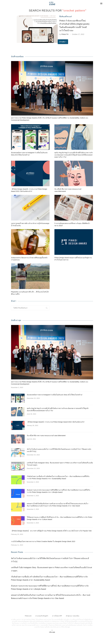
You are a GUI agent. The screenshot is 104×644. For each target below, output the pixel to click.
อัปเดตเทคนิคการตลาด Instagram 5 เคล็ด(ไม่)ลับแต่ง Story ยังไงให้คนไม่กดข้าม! (29, 154)
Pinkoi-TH (65, 34)
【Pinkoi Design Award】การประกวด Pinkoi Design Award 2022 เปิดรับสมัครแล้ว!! (29, 190)
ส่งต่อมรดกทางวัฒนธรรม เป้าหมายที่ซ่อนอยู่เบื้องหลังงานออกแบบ (29, 259)
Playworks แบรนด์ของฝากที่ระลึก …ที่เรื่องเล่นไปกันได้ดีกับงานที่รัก (30, 293)
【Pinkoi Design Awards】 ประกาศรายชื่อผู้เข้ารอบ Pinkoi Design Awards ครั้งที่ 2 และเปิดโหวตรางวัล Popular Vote (51, 531)
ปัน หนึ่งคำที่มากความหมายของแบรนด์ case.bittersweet (68, 190)
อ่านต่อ (63, 42)
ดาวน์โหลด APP (57, 616)
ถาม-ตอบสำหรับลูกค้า (42, 616)
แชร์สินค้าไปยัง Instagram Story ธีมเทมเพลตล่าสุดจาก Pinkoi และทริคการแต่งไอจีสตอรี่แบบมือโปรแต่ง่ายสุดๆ (60, 464)
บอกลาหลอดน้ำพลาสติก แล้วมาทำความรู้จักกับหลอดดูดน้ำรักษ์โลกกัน (30, 224)
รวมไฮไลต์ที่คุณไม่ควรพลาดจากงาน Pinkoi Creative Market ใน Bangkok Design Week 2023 (43, 541)
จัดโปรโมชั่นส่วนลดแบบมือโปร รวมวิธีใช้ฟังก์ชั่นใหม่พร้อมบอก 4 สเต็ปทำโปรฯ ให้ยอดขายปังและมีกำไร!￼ (59, 450)
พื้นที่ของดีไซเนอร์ (66, 17)
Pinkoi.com (28, 616)
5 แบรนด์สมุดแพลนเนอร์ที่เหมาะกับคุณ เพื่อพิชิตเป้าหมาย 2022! (72, 224)
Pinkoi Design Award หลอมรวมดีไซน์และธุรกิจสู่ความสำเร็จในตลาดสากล (73, 259)
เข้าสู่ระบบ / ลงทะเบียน (72, 616)
